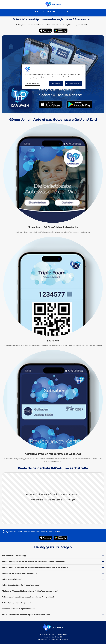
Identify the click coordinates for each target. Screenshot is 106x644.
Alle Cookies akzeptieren (74, 83)
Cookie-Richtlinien (58, 637)
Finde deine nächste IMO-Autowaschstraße (53, 12)
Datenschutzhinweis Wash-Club (59, 639)
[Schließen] (83, 67)
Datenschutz (47, 637)
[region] (54, 77)
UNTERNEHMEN (61, 634)
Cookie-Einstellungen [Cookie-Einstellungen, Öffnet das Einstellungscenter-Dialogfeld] (33, 83)
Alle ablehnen (56, 83)
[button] (53, 556)
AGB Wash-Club (43, 639)
